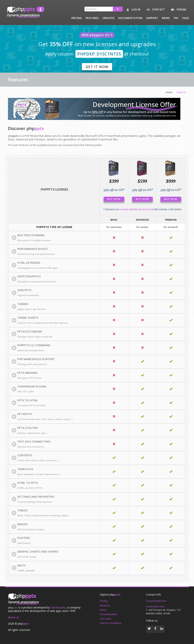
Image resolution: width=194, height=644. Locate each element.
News (166, 18)
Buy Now (114, 199)
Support (152, 18)
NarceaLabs (58, 607)
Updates (108, 18)
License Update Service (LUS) (137, 209)
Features (92, 18)
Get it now (97, 67)
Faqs (186, 18)
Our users (106, 619)
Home (169, 92)
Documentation (130, 18)
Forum (178, 10)
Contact (155, 10)
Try (176, 18)
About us (13, 617)
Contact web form (156, 601)
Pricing (77, 18)
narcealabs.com (155, 606)
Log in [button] (133, 10)
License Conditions (111, 623)
